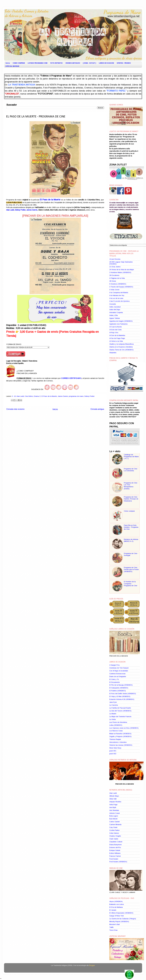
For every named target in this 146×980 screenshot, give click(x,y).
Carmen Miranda (115, 825)
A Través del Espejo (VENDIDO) (121, 287)
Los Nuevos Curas (116, 731)
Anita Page (113, 805)
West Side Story (115, 748)
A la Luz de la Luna (116, 298)
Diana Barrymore (115, 845)
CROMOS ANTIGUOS (73, 63)
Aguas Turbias (115, 318)
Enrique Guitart (115, 850)
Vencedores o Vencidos (118, 742)
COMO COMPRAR (19, 63)
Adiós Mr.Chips (115, 310)
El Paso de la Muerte (50, 200)
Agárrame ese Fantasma (118, 324)
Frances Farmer (115, 856)
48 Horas (113, 281)
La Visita (113, 719)
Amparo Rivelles (115, 802)
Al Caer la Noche (116, 327)
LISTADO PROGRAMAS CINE (38, 63)
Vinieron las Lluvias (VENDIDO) (121, 745)
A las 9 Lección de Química (119, 301)
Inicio (8, 63)
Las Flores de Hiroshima (118, 722)
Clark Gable (114, 839)
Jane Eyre (113, 702)
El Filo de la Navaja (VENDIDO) (121, 685)
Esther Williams (115, 853)
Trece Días (113, 930)
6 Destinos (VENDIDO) (118, 284)
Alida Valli (113, 799)
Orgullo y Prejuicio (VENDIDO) (120, 736)
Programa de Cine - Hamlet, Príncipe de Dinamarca (131, 499)
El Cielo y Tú (114, 679)
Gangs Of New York (117, 916)
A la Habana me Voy (117, 295)
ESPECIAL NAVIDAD (12, 66)
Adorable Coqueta (116, 312)
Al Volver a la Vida (116, 341)
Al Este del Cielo (115, 330)
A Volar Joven (114, 290)
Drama (36, 396)
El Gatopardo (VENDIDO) (119, 688)
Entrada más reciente (15, 409)
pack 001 (113, 751)
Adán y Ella (114, 315)
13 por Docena (115, 259)
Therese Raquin (115, 739)
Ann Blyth (113, 807)
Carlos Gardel (114, 822)
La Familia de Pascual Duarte (120, 708)
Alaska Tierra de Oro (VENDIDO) (121, 350)
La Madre (113, 714)
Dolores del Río (115, 847)
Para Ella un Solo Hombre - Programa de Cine (131, 527)
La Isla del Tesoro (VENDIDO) (120, 711)
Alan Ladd (10, 210)
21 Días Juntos (115, 267)
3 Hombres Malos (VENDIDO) (120, 272)
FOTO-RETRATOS (56, 63)
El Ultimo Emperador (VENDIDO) (121, 913)
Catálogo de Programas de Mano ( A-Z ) (131, 457)
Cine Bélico (29, 396)
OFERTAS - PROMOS (124, 63)
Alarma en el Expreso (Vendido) (121, 347)
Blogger (92, 965)
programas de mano (76, 396)
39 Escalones (114, 275)
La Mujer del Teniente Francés (120, 717)
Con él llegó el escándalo (119, 671)
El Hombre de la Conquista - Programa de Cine (131, 584)
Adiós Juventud (115, 307)
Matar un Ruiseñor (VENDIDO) (120, 734)
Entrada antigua (97, 409)
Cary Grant (113, 827)
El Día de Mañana (116, 907)
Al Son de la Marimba (117, 335)
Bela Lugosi (114, 816)
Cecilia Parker (114, 830)
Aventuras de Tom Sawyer (119, 668)
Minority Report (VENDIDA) (119, 922)
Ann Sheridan (114, 810)
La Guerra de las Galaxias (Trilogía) (123, 919)
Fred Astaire (114, 859)
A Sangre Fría (114, 665)
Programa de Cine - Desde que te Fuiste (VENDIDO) (131, 569)
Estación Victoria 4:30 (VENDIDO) (122, 699)
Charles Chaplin (115, 836)
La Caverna (114, 705)
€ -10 (14, 396)
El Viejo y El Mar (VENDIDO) (120, 696)
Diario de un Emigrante (118, 676)
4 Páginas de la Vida (117, 278)
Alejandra (113, 353)
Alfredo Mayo (114, 796)
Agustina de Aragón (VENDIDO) (121, 321)
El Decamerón (115, 682)
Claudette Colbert (116, 842)
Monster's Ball (114, 924)
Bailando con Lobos (117, 904)
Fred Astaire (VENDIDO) (118, 862)
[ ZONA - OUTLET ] (89, 63)
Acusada (113, 304)
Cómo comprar (129, 511)
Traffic (111, 927)
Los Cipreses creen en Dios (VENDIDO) (124, 728)
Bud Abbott (113, 819)
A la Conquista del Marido (119, 293)
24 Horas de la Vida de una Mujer (122, 270)
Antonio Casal (114, 813)
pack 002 (113, 754)
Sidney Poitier (20, 210)
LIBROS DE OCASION (106, 63)
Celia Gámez (114, 833)
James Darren (32, 210)
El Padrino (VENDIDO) (118, 691)
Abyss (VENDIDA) (116, 901)
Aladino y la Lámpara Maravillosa (121, 344)
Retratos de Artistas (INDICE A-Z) (131, 540)
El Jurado (113, 910)
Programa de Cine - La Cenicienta (131, 470)
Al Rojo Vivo (114, 333)
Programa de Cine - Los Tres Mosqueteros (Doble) (131, 486)
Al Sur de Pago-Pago (117, 338)
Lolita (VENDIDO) (116, 725)
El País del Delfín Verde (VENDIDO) (123, 694)
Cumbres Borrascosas (117, 674)
